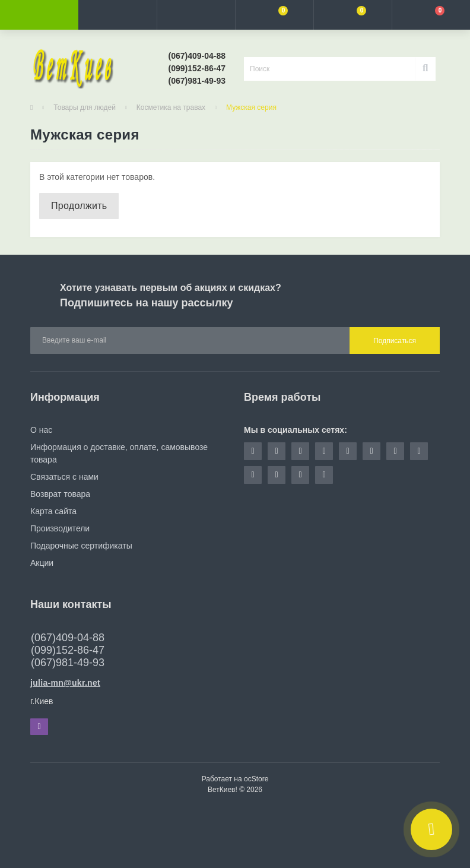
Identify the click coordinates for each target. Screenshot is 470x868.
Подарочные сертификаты (81, 546)
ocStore (256, 779)
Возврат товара (60, 494)
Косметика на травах (171, 107)
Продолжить (79, 206)
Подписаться (395, 341)
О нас (41, 430)
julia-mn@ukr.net (65, 683)
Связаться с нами (64, 477)
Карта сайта (53, 511)
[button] (196, 15)
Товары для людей (85, 107)
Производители (60, 528)
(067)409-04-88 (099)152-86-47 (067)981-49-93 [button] (68, 650)
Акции (42, 563)
